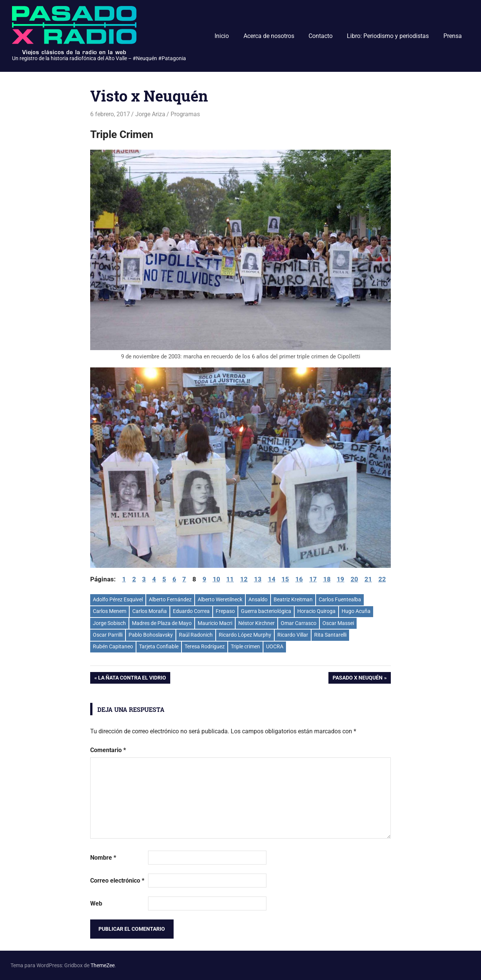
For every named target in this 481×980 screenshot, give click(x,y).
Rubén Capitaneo (113, 646)
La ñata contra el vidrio (132, 678)
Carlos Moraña (150, 611)
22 (382, 579)
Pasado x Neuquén (357, 678)
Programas (185, 114)
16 (299, 579)
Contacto (321, 36)
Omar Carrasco (299, 623)
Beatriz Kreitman (293, 599)
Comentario (108, 750)
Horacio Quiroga (316, 611)
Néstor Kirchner (256, 623)
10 (216, 579)
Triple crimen (245, 646)
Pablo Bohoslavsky (151, 635)
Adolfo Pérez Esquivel (118, 599)
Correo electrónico (117, 881)
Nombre (103, 858)
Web (96, 903)
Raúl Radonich (196, 635)
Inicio (222, 36)
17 (313, 579)
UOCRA (275, 646)
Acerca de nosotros (269, 36)
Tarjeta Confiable (159, 646)
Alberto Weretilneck (220, 599)
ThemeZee (103, 965)
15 (285, 579)
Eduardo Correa (191, 611)
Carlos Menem (110, 611)
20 (354, 579)
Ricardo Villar (293, 635)
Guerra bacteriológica (266, 611)
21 (368, 579)
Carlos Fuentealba (340, 599)
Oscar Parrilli (108, 635)
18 (327, 579)
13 (258, 579)
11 (230, 579)
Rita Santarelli (330, 635)
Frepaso (225, 611)
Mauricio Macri (215, 623)
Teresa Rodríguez (205, 646)
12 (244, 579)
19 (340, 579)
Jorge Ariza (150, 114)
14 (272, 579)
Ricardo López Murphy (245, 635)
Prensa (453, 36)
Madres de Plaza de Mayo (162, 623)
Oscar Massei (338, 623)
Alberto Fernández (170, 599)
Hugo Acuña (356, 611)
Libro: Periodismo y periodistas (388, 36)
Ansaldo (258, 599)
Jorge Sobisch (109, 623)
